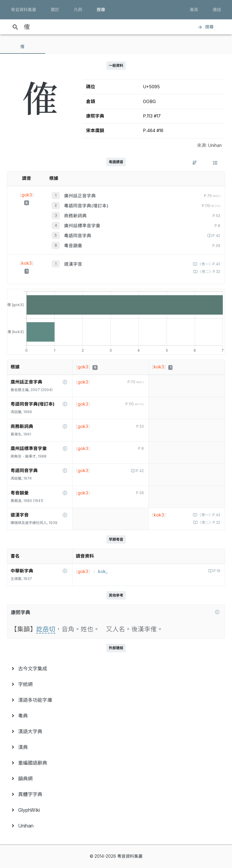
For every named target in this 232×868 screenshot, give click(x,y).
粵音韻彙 (73, 246)
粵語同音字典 (78, 236)
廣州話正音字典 (80, 196)
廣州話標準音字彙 (82, 226)
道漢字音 (73, 264)
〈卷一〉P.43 (209, 264)
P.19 (216, 571)
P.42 (216, 236)
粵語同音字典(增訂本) (86, 206)
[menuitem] (116, 669)
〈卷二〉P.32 (209, 272)
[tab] (23, 47)
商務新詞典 (75, 216)
